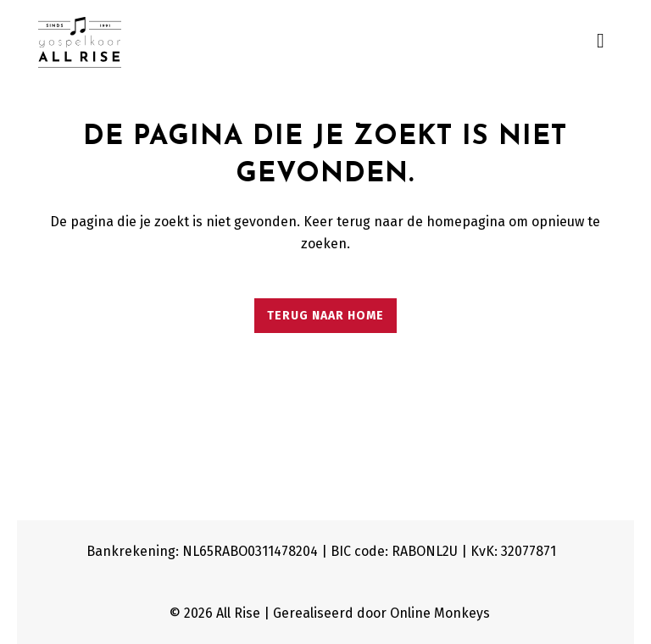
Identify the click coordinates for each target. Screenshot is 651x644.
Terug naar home (325, 316)
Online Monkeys (440, 613)
